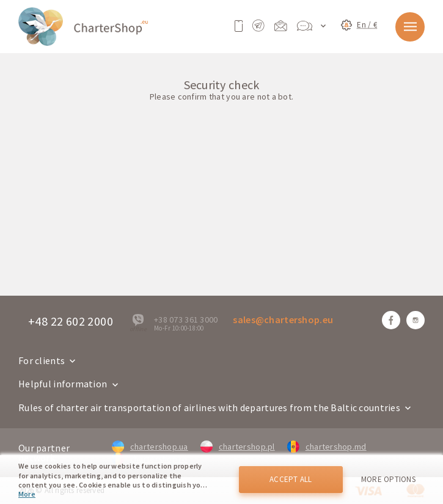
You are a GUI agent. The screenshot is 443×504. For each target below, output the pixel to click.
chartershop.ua (150, 447)
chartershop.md (327, 447)
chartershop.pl (238, 447)
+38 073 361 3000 (186, 320)
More (27, 494)
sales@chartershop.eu (283, 320)
